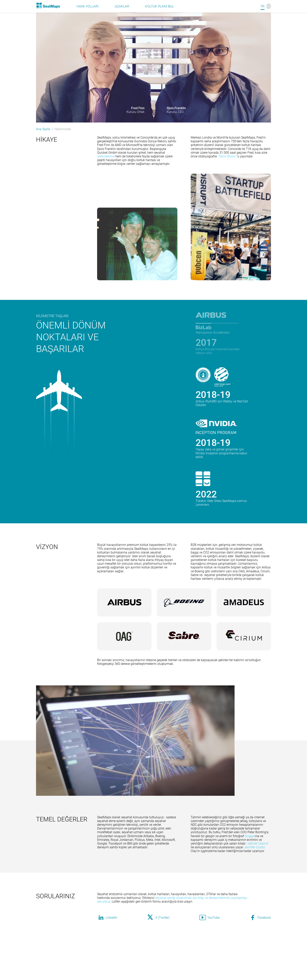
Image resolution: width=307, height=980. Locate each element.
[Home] (48, 5)
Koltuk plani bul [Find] (159, 6)
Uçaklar (122, 6)
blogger (250, 836)
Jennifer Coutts (254, 847)
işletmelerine (106, 156)
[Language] (266, 6)
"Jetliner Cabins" (258, 843)
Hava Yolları (88, 6)
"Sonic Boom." (227, 156)
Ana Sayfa (43, 129)
